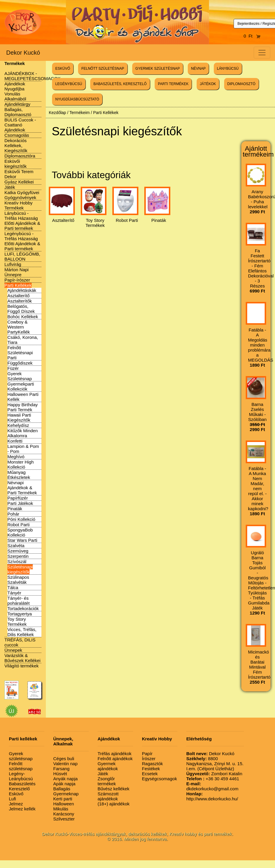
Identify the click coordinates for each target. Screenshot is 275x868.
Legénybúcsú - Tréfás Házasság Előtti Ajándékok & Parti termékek (22, 241)
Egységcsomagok (159, 779)
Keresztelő (19, 789)
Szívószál (17, 561)
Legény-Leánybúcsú (21, 776)
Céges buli (64, 759)
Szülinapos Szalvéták (18, 580)
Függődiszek (20, 363)
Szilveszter (64, 819)
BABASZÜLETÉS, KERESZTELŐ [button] (120, 84)
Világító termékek (22, 666)
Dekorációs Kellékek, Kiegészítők (16, 146)
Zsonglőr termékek (107, 781)
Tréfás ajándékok (115, 754)
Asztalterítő (18, 296)
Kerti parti (63, 799)
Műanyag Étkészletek (19, 475)
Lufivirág (13, 264)
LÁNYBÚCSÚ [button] (228, 69)
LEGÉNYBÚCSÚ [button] (69, 84)
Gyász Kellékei (19, 182)
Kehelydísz (18, 425)
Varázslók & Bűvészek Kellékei (22, 658)
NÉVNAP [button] (198, 69)
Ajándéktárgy (17, 104)
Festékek (151, 769)
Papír (147, 754)
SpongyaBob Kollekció (20, 532)
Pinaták (15, 509)
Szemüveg (18, 551)
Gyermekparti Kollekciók (21, 386)
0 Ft (252, 36)
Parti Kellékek (18, 285)
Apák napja (64, 784)
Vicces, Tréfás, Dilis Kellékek (22, 632)
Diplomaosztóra (20, 156)
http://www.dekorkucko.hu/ (212, 796)
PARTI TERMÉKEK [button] (173, 84)
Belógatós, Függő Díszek (21, 309)
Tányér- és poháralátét (18, 601)
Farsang (61, 769)
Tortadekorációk (23, 608)
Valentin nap (65, 764)
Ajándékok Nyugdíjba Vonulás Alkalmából (15, 91)
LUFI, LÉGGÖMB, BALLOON (22, 256)
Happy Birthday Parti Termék (23, 407)
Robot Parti (18, 525)
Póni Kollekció (21, 519)
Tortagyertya (20, 614)
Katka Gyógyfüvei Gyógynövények (22, 195)
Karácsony (64, 814)
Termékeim (80, 113)
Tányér (14, 593)
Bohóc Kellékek (23, 317)
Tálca (13, 587)
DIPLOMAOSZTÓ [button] (241, 84)
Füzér (13, 368)
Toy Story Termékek (17, 622)
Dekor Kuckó (23, 53)
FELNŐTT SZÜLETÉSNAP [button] (103, 69)
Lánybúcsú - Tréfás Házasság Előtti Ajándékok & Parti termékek (22, 221)
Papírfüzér (18, 498)
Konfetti (15, 441)
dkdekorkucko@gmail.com (212, 786)
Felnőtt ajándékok (115, 759)
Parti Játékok (20, 503)
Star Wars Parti (22, 540)
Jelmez (16, 804)
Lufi (12, 799)
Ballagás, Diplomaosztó (18, 112)
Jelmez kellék (22, 809)
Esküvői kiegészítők (16, 164)
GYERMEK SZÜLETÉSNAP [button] (158, 69)
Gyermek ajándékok (108, 766)
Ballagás (62, 789)
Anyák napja (65, 779)
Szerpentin (18, 556)
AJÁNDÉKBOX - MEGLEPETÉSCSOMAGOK (33, 76)
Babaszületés (22, 784)
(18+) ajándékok (114, 804)
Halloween (64, 804)
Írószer (149, 759)
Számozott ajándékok (108, 796)
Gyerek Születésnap (20, 376)
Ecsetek (150, 774)
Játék (10, 187)
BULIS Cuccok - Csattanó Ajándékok (20, 125)
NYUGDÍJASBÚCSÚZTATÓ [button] (77, 99)
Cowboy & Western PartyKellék (19, 327)
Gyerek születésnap (21, 756)
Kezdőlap (57, 113)
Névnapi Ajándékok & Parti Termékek (22, 488)
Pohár (13, 514)
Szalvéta (16, 546)
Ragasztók (152, 764)
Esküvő (16, 794)
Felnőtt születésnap (21, 766)
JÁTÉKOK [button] (208, 84)
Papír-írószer (17, 280)
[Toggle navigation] (262, 53)
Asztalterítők (20, 301)
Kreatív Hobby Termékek (18, 205)
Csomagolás (17, 135)
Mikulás (61, 809)
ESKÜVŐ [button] (63, 69)
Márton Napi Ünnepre (17, 272)
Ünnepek (13, 650)
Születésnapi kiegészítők (20, 569)
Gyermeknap (66, 794)
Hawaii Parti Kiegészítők (19, 417)
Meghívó (16, 457)
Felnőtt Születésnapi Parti (20, 353)
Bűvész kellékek (114, 789)
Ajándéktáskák (22, 290)
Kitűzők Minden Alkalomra (23, 433)
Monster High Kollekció (21, 464)
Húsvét (60, 774)
